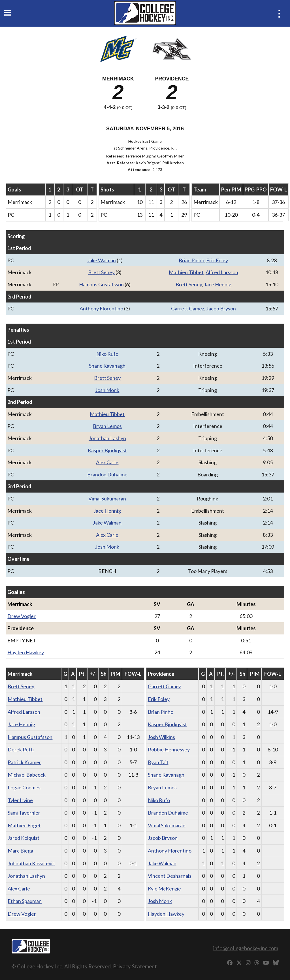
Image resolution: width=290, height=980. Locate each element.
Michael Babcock (27, 775)
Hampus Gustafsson (101, 284)
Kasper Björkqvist (107, 450)
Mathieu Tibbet (186, 272)
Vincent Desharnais (170, 876)
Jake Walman (102, 260)
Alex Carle (107, 462)
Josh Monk (107, 390)
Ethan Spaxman (25, 901)
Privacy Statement (135, 966)
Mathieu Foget (24, 825)
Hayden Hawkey (26, 652)
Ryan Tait (158, 762)
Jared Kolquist (24, 838)
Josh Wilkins (161, 737)
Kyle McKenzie (164, 889)
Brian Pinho (191, 260)
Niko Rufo (107, 354)
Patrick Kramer (24, 762)
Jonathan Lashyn (107, 438)
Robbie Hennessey (169, 749)
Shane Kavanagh (107, 366)
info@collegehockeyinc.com (246, 948)
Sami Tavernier (24, 813)
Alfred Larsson (222, 272)
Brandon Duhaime (107, 474)
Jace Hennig (218, 284)
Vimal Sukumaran (107, 498)
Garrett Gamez (188, 308)
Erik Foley (217, 260)
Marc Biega (20, 851)
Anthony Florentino (101, 308)
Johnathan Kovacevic (31, 863)
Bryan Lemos (107, 426)
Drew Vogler (22, 616)
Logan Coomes (24, 787)
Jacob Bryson (221, 308)
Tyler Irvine (20, 800)
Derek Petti (21, 749)
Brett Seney (101, 272)
